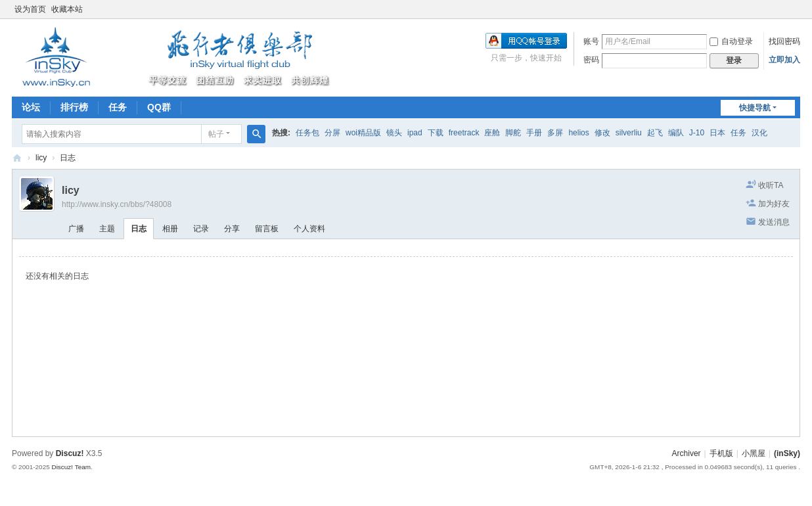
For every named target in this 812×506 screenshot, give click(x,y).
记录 (201, 229)
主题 (107, 229)
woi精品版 (363, 133)
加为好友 (774, 204)
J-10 (697, 133)
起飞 (655, 133)
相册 (170, 229)
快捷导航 (755, 108)
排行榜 (74, 107)
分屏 (332, 133)
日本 (717, 133)
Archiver (687, 453)
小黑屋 (754, 453)
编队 (676, 133)
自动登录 (731, 41)
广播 (76, 229)
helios (578, 133)
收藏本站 (67, 9)
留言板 (267, 229)
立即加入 (784, 60)
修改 (602, 133)
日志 (68, 158)
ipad (415, 133)
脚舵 (513, 133)
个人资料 (309, 229)
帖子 (216, 134)
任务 (118, 107)
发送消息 (774, 222)
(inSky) (17, 158)
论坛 (31, 107)
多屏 (555, 133)
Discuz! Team (71, 467)
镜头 (394, 133)
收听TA (771, 185)
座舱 (492, 133)
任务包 (307, 133)
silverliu (629, 133)
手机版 (721, 453)
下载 (436, 133)
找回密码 (784, 41)
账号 (591, 41)
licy (41, 158)
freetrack (464, 133)
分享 (232, 229)
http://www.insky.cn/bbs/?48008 (117, 204)
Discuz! (70, 453)
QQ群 (159, 107)
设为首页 (30, 9)
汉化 (759, 133)
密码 (591, 60)
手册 (534, 133)
